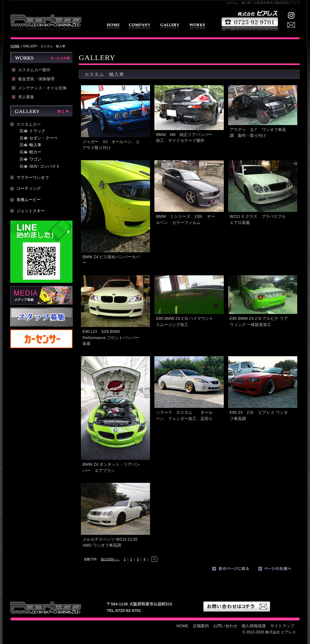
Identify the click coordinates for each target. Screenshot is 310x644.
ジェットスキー (31, 211)
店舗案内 (140, 27)
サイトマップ (282, 626)
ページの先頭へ (280, 570)
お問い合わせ (225, 626)
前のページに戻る (234, 570)
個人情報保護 (254, 626)
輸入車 (35, 145)
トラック (37, 131)
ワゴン (35, 159)
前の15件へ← (110, 559)
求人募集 (26, 97)
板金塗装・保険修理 (36, 79)
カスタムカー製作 (34, 70)
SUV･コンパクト (45, 166)
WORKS (197, 27)
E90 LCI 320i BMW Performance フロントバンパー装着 (111, 338)
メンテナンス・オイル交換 (42, 88)
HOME (113, 27)
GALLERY (170, 27)
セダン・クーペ (43, 138)
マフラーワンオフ (33, 177)
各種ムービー (29, 200)
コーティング (29, 188)
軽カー (35, 152)
